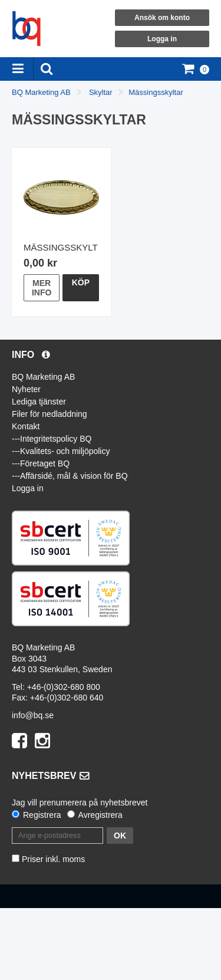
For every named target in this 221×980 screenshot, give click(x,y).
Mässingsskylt (61, 247)
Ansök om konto (162, 18)
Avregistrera (100, 815)
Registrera (42, 815)
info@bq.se (33, 715)
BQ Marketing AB (41, 92)
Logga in (162, 39)
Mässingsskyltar (156, 92)
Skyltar (101, 92)
